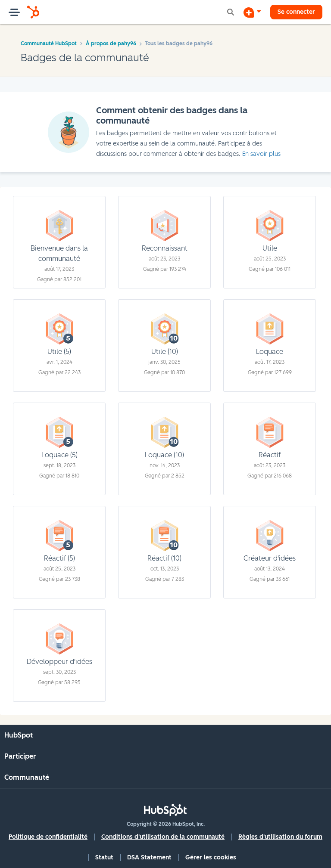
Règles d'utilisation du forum (280, 837)
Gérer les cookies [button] (211, 857)
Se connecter (296, 12)
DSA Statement (149, 857)
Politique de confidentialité (48, 837)
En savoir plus (261, 154)
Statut (104, 857)
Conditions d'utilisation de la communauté (163, 837)
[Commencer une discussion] (252, 12)
